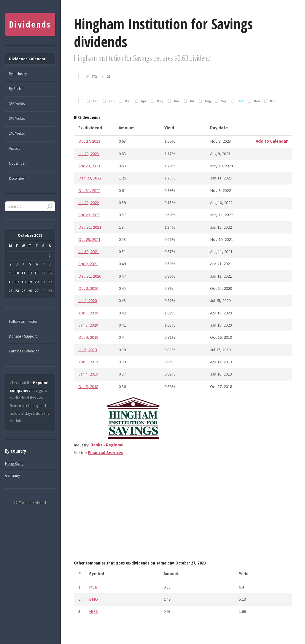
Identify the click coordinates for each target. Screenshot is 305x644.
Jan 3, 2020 (88, 325)
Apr (144, 101)
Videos (14, 148)
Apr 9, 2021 (88, 264)
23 (109, 77)
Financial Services (105, 453)
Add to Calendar (272, 141)
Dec (273, 101)
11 (23, 273)
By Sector (16, 89)
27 (36, 291)
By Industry (18, 74)
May (160, 101)
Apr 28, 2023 (89, 166)
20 (36, 282)
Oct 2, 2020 (88, 288)
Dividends (30, 24)
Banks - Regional (107, 445)
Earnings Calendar (24, 351)
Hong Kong (14, 463)
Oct (240, 101)
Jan (96, 101)
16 (10, 282)
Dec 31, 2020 (90, 276)
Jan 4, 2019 (88, 374)
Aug (208, 101)
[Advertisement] (183, 510)
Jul (192, 101)
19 (30, 282)
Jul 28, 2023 (89, 154)
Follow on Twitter (23, 321)
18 (23, 282)
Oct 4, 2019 (88, 337)
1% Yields (17, 133)
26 (30, 291)
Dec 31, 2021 (90, 227)
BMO (93, 599)
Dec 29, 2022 (90, 178)
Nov (257, 101)
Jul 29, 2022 (89, 203)
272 (94, 77)
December (17, 178)
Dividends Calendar (27, 59)
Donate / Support (23, 336)
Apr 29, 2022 (89, 215)
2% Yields (17, 119)
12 (30, 273)
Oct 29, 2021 (89, 239)
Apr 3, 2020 (88, 313)
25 (23, 291)
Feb (112, 101)
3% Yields (17, 104)
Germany (12, 475)
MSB (93, 587)
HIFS (93, 611)
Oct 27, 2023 (89, 141)
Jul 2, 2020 (88, 300)
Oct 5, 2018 (88, 387)
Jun (176, 101)
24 (17, 291)
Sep (224, 101)
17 (17, 282)
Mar (128, 101)
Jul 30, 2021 (89, 252)
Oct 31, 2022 (89, 190)
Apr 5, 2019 (88, 362)
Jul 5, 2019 (88, 350)
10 (17, 273)
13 (36, 273)
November (17, 163)
